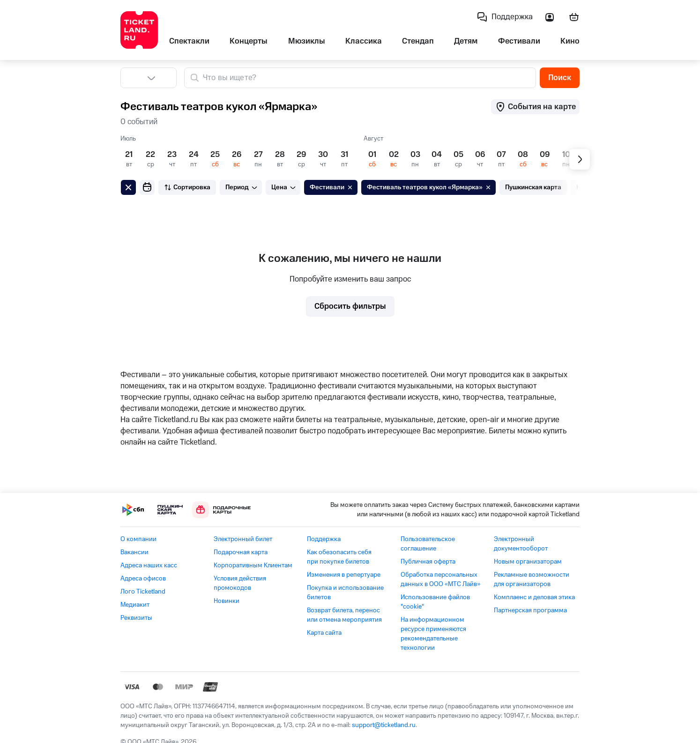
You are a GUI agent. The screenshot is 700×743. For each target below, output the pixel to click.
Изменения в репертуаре (344, 575)
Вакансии (134, 552)
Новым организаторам (528, 562)
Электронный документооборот (521, 544)
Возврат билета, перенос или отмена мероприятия (344, 615)
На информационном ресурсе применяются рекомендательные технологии (433, 634)
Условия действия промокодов (240, 583)
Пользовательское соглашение (428, 544)
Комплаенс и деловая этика (534, 597)
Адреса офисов (143, 579)
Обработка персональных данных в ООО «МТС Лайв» (440, 580)
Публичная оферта (428, 562)
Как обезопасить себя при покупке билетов (339, 557)
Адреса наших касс (149, 565)
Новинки (227, 601)
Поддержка (324, 539)
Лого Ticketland (143, 592)
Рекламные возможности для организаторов (532, 580)
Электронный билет (243, 539)
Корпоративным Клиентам (253, 565)
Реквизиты (136, 618)
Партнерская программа (530, 610)
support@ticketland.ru (384, 725)
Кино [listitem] (570, 41)
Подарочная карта (241, 552)
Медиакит (135, 605)
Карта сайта (324, 633)
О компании (138, 539)
